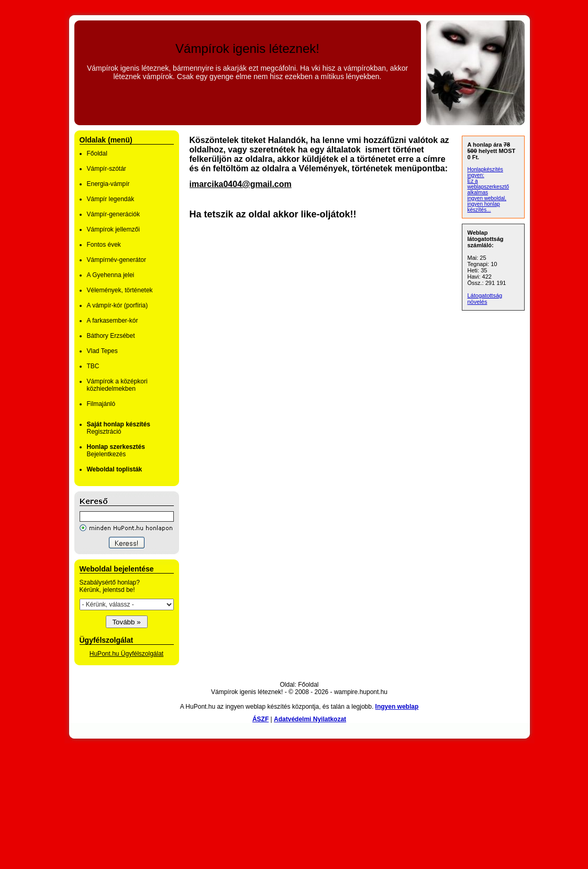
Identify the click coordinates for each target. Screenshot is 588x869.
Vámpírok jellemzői (113, 229)
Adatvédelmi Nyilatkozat (310, 719)
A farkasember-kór (113, 321)
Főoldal (97, 153)
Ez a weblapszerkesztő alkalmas (488, 187)
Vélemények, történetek (120, 290)
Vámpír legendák (111, 199)
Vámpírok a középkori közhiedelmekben (117, 385)
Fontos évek (104, 245)
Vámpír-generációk (113, 214)
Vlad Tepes (102, 351)
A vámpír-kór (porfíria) (118, 305)
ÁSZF (260, 719)
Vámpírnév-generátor (117, 260)
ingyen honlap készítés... (484, 207)
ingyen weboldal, (487, 198)
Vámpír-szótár (107, 169)
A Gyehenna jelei (111, 275)
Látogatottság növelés (485, 299)
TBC (93, 366)
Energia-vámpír (108, 184)
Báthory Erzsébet (111, 336)
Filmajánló (101, 404)
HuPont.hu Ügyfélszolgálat (126, 654)
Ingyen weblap (397, 707)
